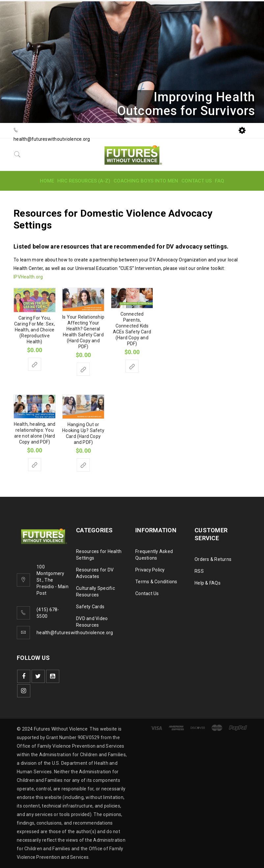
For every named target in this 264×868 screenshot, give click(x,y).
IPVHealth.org (28, 277)
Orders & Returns (213, 559)
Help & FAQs (208, 583)
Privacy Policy (150, 570)
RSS (199, 571)
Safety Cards (90, 607)
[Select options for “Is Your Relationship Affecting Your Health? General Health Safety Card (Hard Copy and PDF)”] (83, 369)
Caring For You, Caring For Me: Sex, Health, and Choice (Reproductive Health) (35, 330)
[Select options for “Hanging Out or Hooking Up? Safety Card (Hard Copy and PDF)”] (83, 465)
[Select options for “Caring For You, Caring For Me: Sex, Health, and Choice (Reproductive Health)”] (35, 364)
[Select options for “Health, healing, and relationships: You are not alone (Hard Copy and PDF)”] (35, 465)
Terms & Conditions (156, 582)
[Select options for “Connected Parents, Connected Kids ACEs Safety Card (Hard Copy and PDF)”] (132, 366)
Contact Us (147, 593)
